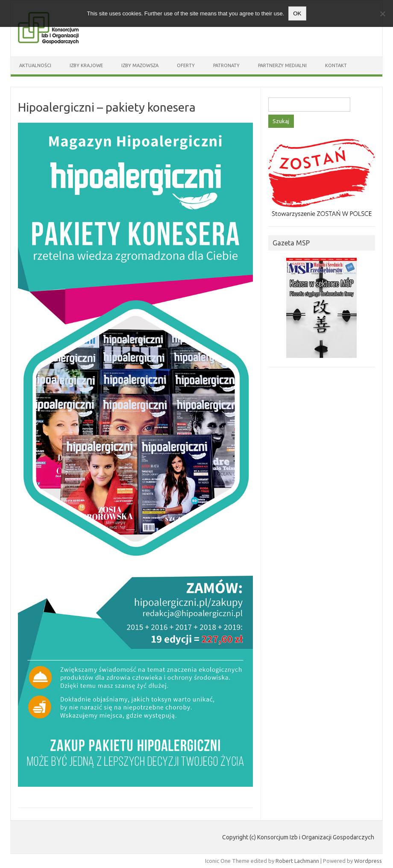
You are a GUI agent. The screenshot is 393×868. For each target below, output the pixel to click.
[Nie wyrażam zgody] (382, 14)
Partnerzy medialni (282, 65)
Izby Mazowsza (140, 65)
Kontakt (336, 65)
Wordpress (368, 861)
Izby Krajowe (86, 65)
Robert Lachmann (297, 861)
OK (297, 13)
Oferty (186, 65)
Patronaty (226, 65)
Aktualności (35, 65)
